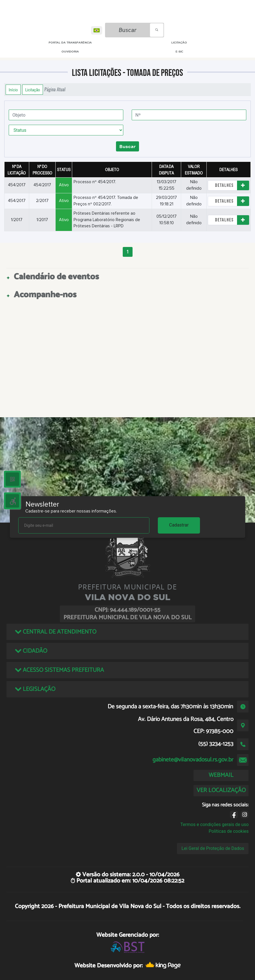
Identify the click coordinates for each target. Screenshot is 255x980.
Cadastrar (179, 525)
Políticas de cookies (229, 831)
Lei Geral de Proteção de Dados (213, 848)
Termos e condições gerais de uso (214, 824)
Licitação (33, 90)
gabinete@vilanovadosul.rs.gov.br (193, 760)
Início (13, 90)
